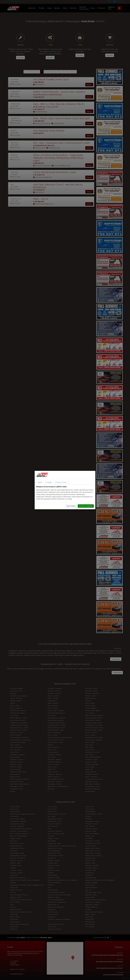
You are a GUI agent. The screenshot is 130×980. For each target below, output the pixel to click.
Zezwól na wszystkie (86, 506)
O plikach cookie (61, 482)
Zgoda (40, 482)
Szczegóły (49, 482)
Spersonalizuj (71, 506)
